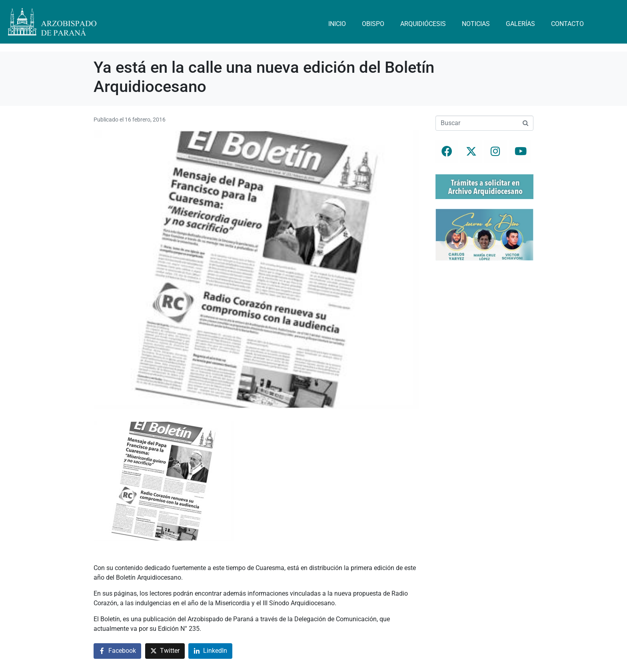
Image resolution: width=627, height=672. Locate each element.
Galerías (520, 24)
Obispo (373, 24)
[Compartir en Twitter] (165, 651)
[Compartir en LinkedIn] (210, 651)
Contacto (567, 24)
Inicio (337, 24)
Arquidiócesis (423, 24)
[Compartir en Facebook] (117, 651)
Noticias (476, 24)
